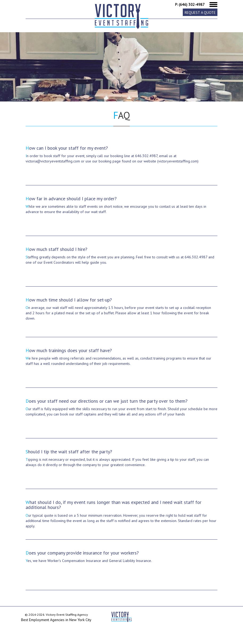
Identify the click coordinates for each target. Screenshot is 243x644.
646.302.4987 (146, 156)
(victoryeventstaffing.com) (178, 161)
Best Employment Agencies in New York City (56, 620)
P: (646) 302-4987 (190, 5)
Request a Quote (200, 13)
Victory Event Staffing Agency (67, 615)
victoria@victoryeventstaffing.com (53, 161)
